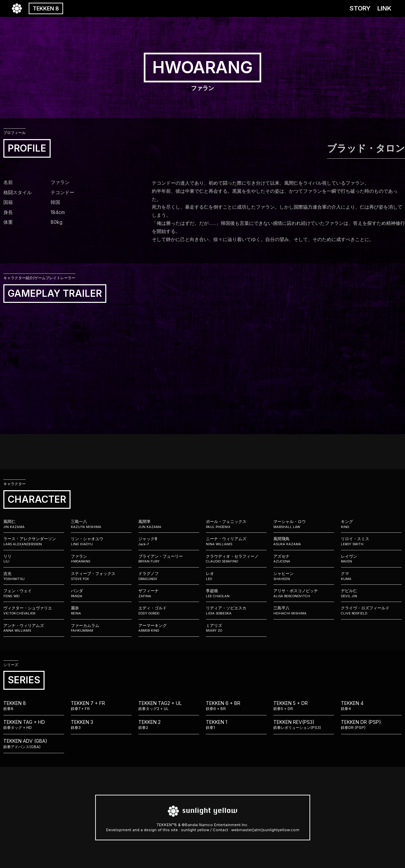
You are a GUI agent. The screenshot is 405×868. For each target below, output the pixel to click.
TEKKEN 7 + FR (101, 706)
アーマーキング (169, 628)
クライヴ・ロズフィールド (371, 610)
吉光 (34, 576)
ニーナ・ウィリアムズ (236, 541)
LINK (384, 8)
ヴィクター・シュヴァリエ (34, 610)
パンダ (101, 593)
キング (371, 524)
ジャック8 (169, 541)
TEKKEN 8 (46, 8)
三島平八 (304, 610)
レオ (236, 576)
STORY (360, 8)
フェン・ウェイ (34, 593)
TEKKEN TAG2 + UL (169, 706)
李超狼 (236, 593)
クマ (371, 576)
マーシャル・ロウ (304, 524)
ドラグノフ (169, 576)
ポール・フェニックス (236, 524)
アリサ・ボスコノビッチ (304, 593)
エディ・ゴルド (169, 610)
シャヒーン (304, 576)
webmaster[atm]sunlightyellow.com (265, 830)
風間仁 (34, 524)
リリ (34, 559)
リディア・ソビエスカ (236, 610)
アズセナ (304, 559)
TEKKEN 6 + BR (236, 706)
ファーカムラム (101, 628)
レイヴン (371, 559)
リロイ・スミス (371, 541)
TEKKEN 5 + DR (304, 706)
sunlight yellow (195, 830)
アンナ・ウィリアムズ (34, 628)
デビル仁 (371, 593)
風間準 (169, 524)
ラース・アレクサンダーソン (34, 541)
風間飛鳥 (304, 541)
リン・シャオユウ (101, 541)
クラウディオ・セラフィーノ (236, 559)
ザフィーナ (169, 593)
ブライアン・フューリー (169, 559)
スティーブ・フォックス (101, 576)
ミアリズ (236, 628)
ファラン (101, 559)
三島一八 (101, 524)
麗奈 (101, 610)
